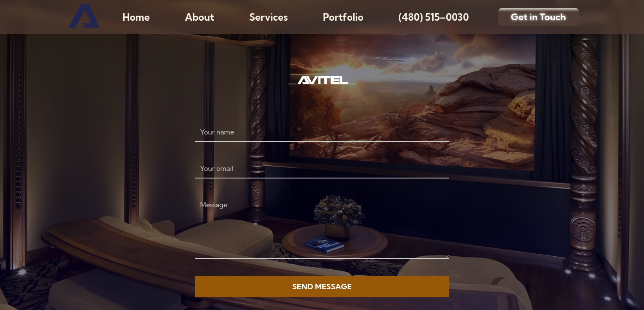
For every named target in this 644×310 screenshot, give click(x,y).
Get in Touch (539, 17)
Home (136, 17)
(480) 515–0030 (434, 17)
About (200, 17)
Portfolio (343, 17)
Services (269, 17)
